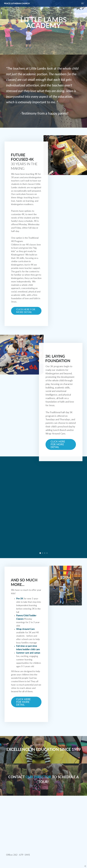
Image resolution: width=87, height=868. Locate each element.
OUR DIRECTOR (38, 777)
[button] (61, 444)
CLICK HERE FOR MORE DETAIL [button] (23, 702)
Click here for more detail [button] (26, 311)
